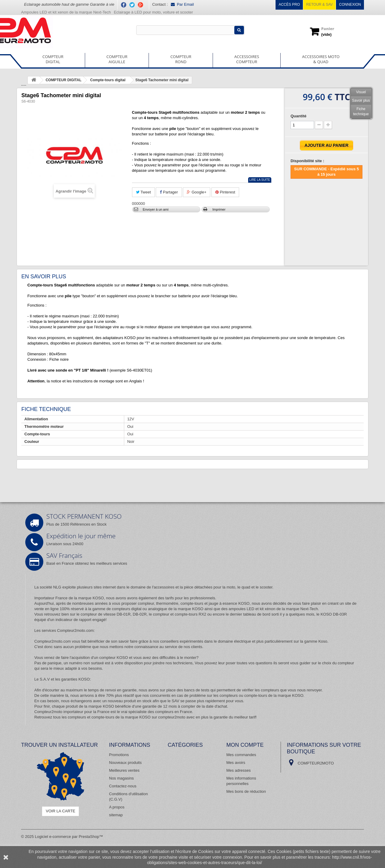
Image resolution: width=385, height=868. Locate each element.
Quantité (299, 116)
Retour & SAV (319, 5)
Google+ (197, 192)
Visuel (361, 92)
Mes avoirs (236, 763)
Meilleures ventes (124, 770)
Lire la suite (260, 180)
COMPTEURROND (181, 59)
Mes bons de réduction (246, 791)
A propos (117, 807)
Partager (169, 192)
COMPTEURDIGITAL (53, 59)
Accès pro (289, 5)
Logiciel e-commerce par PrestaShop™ (69, 837)
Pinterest (225, 192)
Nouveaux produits (125, 763)
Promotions (119, 755)
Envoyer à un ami (156, 209)
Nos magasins (122, 778)
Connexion (350, 5)
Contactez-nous (123, 786)
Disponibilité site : (307, 161)
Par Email (182, 4)
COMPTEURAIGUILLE (117, 59)
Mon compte (245, 745)
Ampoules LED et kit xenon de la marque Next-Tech (66, 12)
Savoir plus (361, 100)
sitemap (116, 815)
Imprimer (219, 209)
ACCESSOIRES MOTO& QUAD (321, 59)
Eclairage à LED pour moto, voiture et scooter (154, 12)
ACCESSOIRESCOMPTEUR (247, 59)
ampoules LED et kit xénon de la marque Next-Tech (273, 609)
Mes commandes (241, 755)
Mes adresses (239, 770)
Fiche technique (361, 111)
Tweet (143, 192)
